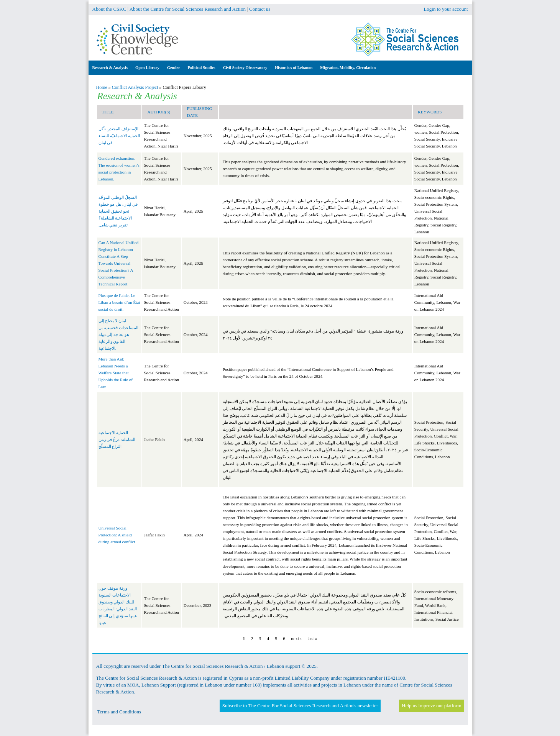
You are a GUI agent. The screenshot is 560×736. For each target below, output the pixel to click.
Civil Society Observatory (245, 68)
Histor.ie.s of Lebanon (294, 68)
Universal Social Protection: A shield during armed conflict (117, 535)
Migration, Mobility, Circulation (348, 68)
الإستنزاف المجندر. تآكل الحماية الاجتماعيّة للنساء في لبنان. (119, 136)
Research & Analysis (110, 68)
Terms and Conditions (119, 712)
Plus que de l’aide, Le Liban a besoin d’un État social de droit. (119, 302)
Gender (174, 68)
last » (312, 639)
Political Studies (202, 68)
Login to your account (446, 9)
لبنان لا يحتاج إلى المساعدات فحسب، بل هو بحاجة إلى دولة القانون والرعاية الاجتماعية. (119, 334)
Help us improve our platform (431, 706)
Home (102, 87)
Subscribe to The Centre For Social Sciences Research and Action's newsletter (300, 706)
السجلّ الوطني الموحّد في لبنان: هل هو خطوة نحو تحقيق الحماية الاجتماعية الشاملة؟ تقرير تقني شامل (118, 211)
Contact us (260, 9)
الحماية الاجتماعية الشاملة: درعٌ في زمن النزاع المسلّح (117, 439)
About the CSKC (109, 9)
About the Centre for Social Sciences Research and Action (188, 9)
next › (296, 639)
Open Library (147, 68)
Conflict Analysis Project (135, 87)
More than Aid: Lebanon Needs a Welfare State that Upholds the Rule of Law (116, 373)
